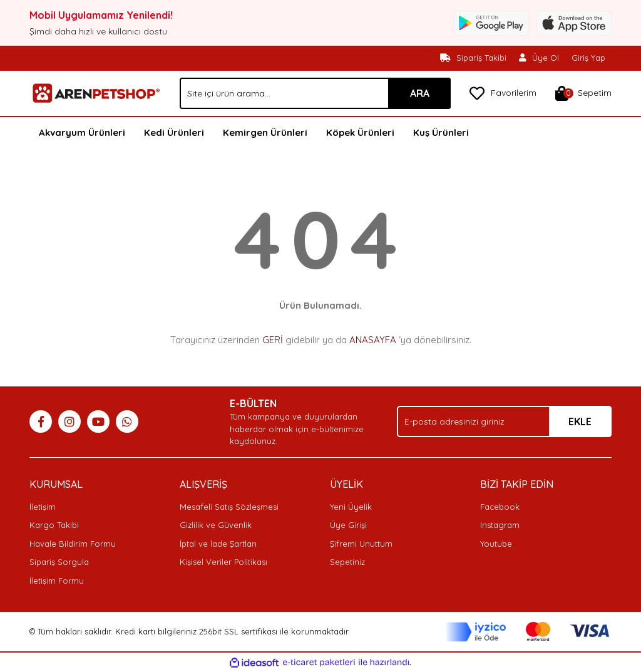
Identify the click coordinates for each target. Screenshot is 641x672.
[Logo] (95, 92)
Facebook (500, 507)
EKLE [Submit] (580, 421)
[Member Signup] (539, 58)
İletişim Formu (57, 581)
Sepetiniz (347, 562)
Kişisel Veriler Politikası (223, 562)
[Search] (315, 93)
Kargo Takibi (54, 525)
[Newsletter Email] (504, 421)
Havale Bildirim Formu (73, 544)
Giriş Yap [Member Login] (588, 58)
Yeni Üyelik (351, 507)
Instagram (500, 525)
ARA (420, 93)
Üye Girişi (348, 525)
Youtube (496, 544)
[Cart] (583, 93)
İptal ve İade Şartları (218, 544)
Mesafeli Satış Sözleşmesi (229, 507)
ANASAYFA (373, 340)
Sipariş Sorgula (59, 562)
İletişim (43, 507)
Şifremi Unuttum (361, 544)
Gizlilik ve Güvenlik (216, 525)
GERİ (273, 340)
